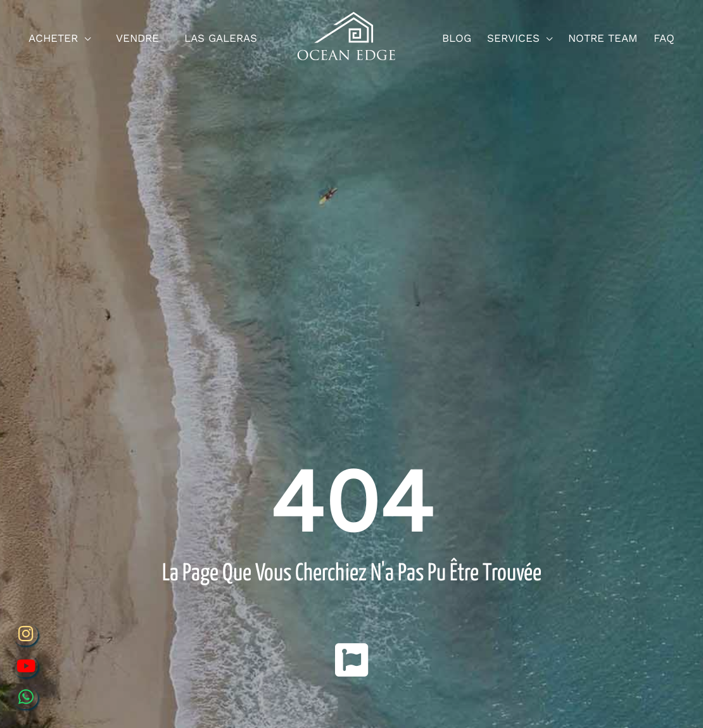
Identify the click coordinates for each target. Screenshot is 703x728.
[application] (84, 39)
